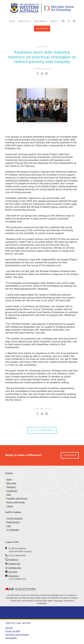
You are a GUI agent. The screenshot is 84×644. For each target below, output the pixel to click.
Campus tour (14, 564)
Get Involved (42, 28)
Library (10, 506)
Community (12, 491)
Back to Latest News (42, 430)
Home (12, 21)
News (55, 21)
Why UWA (11, 483)
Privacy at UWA (13, 631)
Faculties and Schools (17, 498)
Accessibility (11, 638)
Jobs (9, 495)
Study (9, 479)
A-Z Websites (13, 530)
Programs (41, 21)
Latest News (42, 47)
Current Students (15, 518)
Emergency (14, 576)
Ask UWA (13, 572)
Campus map (15, 568)
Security (9, 628)
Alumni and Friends (16, 502)
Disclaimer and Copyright (17, 635)
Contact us (13, 560)
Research (11, 487)
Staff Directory (13, 522)
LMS (9, 526)
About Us (24, 21)
